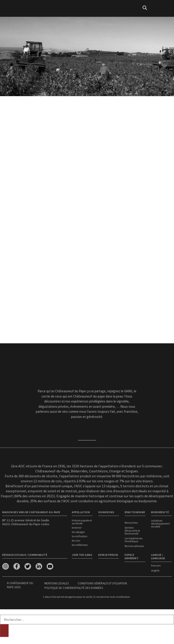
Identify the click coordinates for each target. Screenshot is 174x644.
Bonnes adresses (134, 546)
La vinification (80, 536)
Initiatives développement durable (160, 524)
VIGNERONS (106, 512)
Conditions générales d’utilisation (102, 583)
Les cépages (78, 532)
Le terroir (77, 528)
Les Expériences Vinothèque (134, 540)
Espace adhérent (132, 556)
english (155, 570)
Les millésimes (80, 545)
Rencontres (131, 523)
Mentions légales (57, 583)
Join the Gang (82, 555)
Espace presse (108, 555)
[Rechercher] (4, 630)
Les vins (76, 541)
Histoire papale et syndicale (82, 522)
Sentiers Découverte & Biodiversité (132, 531)
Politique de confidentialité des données (74, 588)
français (156, 565)
